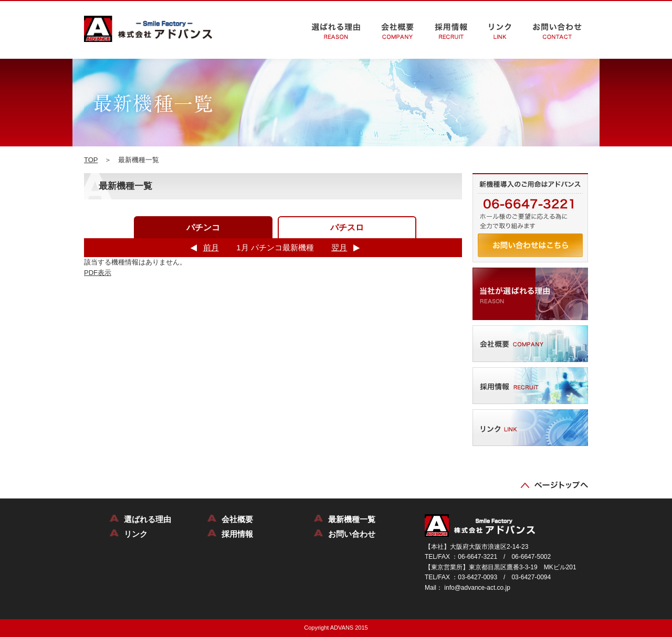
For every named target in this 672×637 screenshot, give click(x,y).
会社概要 (237, 519)
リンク (136, 534)
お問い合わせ (352, 534)
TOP (91, 160)
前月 (211, 247)
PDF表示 (98, 273)
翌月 (339, 247)
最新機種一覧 (352, 519)
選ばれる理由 (148, 519)
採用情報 (237, 534)
